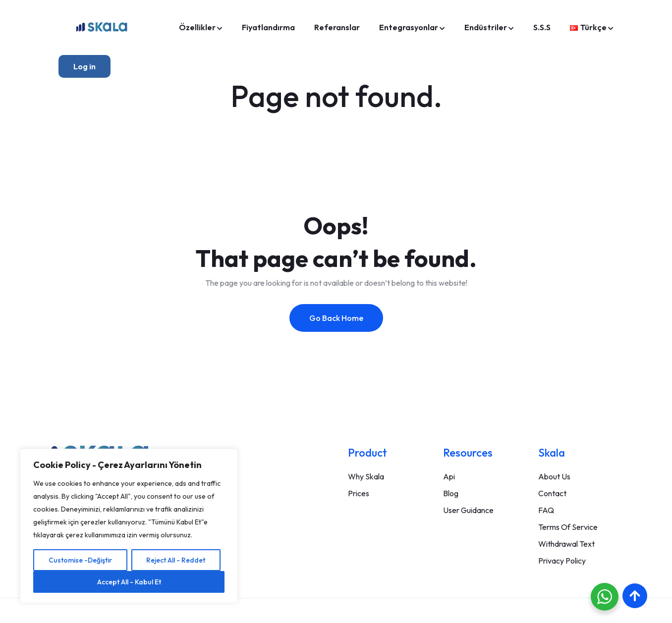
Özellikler (197, 27)
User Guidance (468, 510)
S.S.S (542, 27)
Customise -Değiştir (80, 560)
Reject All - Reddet (176, 560)
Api (449, 476)
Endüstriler (486, 27)
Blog (451, 493)
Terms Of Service (568, 527)
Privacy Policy (562, 561)
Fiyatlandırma (268, 27)
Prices (359, 493)
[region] (129, 526)
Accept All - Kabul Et (129, 582)
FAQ (546, 510)
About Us (554, 476)
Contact (552, 493)
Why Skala (366, 476)
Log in (84, 66)
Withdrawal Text (566, 544)
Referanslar (337, 27)
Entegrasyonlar (409, 27)
